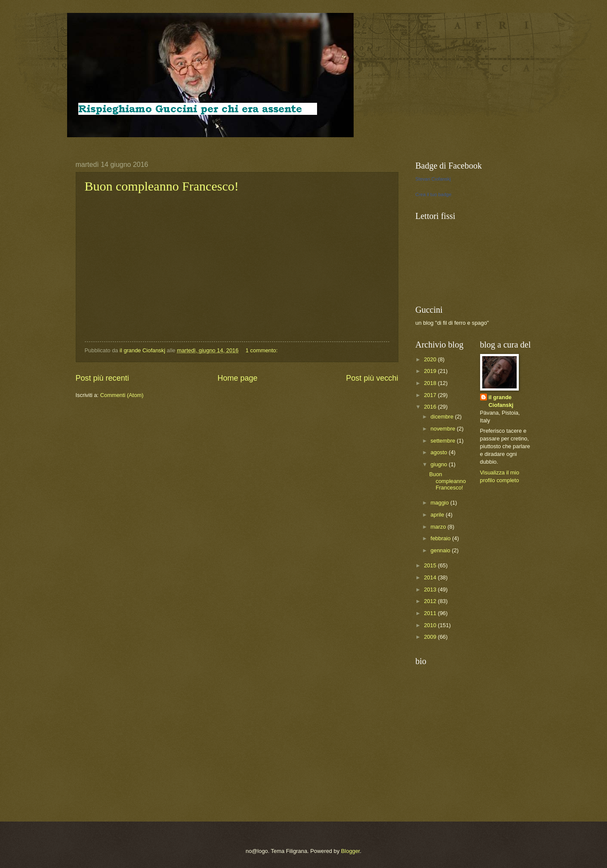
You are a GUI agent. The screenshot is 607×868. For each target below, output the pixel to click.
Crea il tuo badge (434, 194)
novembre (444, 429)
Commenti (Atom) (122, 395)
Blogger (351, 851)
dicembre (443, 417)
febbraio (441, 538)
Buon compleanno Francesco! (162, 186)
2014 (431, 577)
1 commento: (262, 350)
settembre (444, 441)
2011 (431, 613)
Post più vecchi (372, 378)
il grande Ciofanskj (501, 401)
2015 (431, 565)
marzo (439, 527)
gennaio (441, 550)
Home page (237, 378)
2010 (431, 625)
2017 (431, 395)
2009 (431, 637)
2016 (431, 407)
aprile (438, 515)
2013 (431, 589)
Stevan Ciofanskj (433, 179)
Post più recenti (102, 378)
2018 (431, 383)
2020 (431, 359)
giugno (440, 464)
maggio (441, 503)
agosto (440, 452)
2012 (431, 601)
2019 (431, 371)
